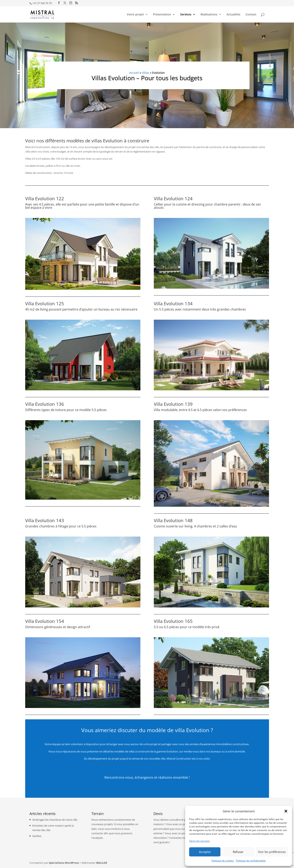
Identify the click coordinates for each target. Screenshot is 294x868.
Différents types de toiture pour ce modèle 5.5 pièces (66, 410)
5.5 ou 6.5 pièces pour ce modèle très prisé (187, 627)
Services (186, 15)
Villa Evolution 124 (173, 198)
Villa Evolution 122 (45, 198)
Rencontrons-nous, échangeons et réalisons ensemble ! (147, 777)
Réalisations (209, 15)
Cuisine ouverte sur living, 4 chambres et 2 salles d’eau (195, 526)
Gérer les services (199, 841)
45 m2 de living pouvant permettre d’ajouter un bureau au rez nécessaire (81, 309)
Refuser (238, 852)
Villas (146, 73)
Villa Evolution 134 (173, 303)
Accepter (205, 852)
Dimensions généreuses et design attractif (58, 627)
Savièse (37, 836)
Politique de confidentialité (251, 861)
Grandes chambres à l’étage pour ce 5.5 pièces (61, 526)
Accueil (134, 73)
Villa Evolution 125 (45, 303)
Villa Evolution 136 (45, 404)
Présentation (162, 15)
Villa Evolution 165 (173, 621)
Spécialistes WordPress (64, 863)
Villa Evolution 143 (45, 520)
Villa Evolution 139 (173, 404)
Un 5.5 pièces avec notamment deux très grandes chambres (200, 309)
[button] (286, 811)
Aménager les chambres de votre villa (55, 820)
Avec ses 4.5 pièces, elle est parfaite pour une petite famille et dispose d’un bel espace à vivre (82, 206)
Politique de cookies (223, 861)
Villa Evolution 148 (173, 520)
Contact (251, 15)
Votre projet (135, 15)
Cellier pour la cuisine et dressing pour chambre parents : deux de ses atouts (207, 206)
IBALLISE (102, 863)
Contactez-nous (179, 838)
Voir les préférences (272, 852)
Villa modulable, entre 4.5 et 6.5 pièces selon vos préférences (200, 410)
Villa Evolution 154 (45, 621)
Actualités (233, 15)
